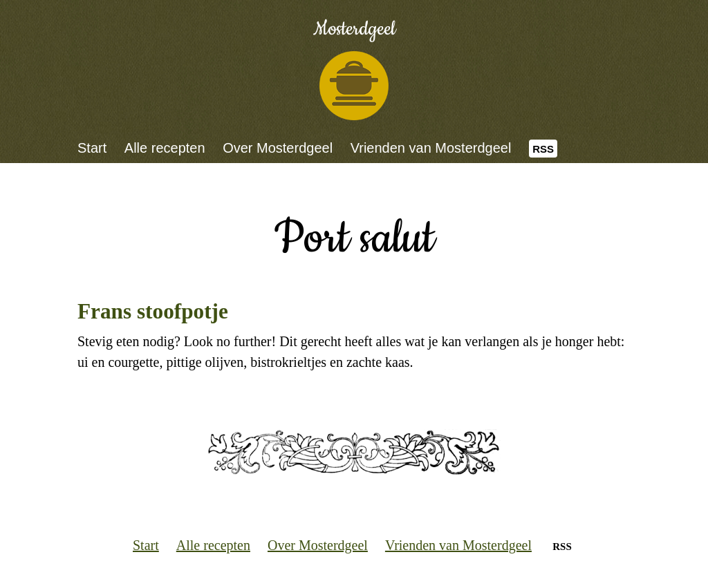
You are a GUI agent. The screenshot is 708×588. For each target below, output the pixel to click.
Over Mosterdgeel (278, 148)
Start (92, 148)
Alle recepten (165, 148)
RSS (543, 149)
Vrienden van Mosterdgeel (431, 148)
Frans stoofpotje (153, 311)
